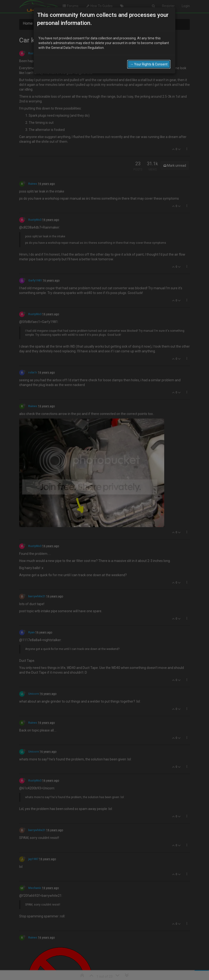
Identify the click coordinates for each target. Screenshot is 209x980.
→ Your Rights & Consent (149, 64)
